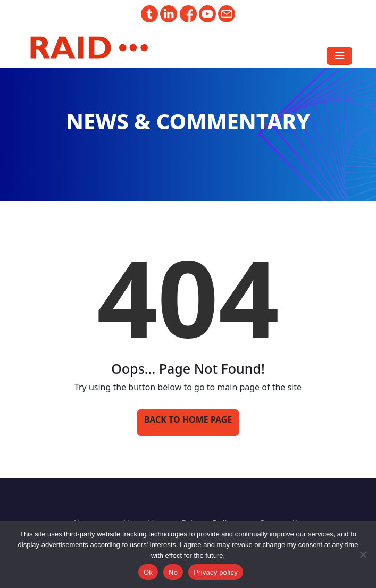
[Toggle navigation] (339, 56)
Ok (148, 572)
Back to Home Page (188, 419)
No (173, 572)
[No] (363, 555)
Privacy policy (216, 572)
